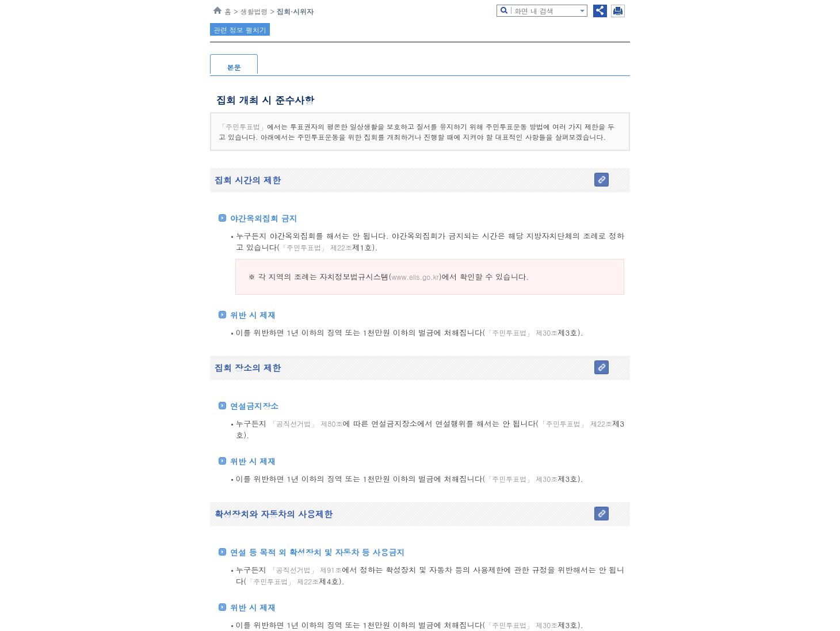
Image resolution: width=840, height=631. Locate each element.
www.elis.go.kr (415, 277)
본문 (234, 67)
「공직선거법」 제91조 (306, 570)
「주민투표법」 (243, 126)
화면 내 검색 (534, 11)
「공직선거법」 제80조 (306, 423)
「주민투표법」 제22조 (316, 247)
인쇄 (618, 11)
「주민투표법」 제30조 (521, 332)
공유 (600, 11)
